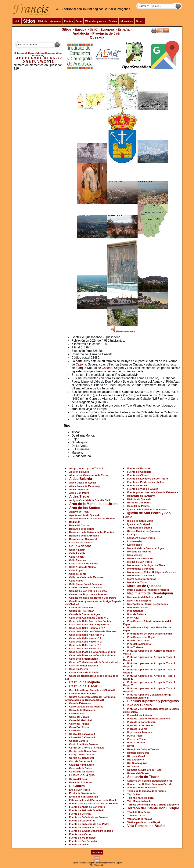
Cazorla (81, 364)
